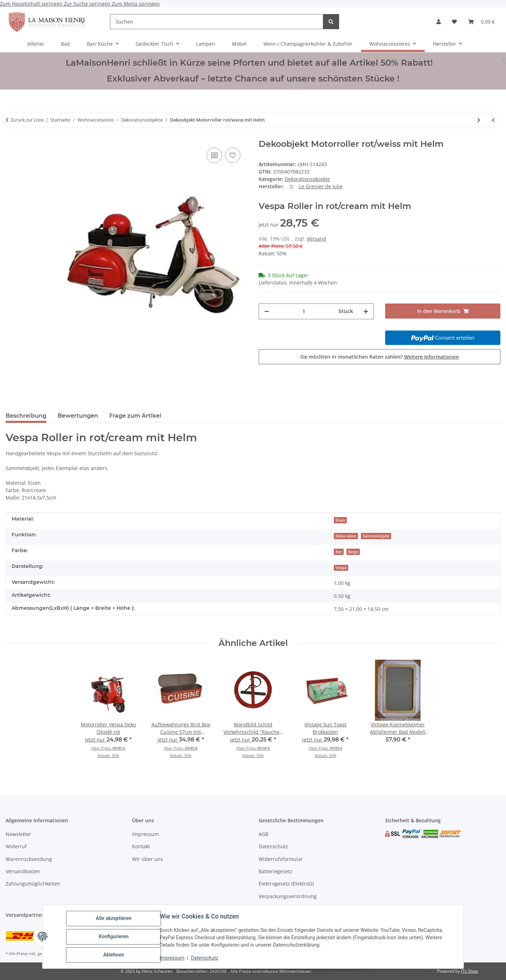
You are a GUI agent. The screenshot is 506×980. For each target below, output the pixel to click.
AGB (264, 834)
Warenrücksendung (29, 859)
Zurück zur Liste (27, 120)
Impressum (172, 958)
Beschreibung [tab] (26, 416)
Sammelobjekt (376, 536)
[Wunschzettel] (454, 22)
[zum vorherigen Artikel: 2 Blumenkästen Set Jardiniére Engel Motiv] (493, 120)
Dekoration (346, 536)
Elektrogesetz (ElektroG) (286, 884)
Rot (339, 552)
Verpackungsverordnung (288, 896)
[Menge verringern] (267, 311)
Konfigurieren (114, 937)
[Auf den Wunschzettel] (233, 155)
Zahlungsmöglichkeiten (33, 884)
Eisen (340, 520)
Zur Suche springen (88, 4)
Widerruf (16, 846)
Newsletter (18, 834)
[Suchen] (217, 22)
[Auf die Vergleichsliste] (214, 155)
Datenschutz (205, 958)
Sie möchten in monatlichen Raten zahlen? (380, 357)
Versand (316, 239)
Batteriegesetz (275, 871)
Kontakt (141, 846)
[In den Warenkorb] (443, 311)
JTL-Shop (469, 971)
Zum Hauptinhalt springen (32, 4)
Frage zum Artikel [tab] (135, 416)
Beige (353, 552)
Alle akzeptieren (114, 919)
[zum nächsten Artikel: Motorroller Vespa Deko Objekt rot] (479, 120)
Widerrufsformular (281, 859)
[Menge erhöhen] (366, 311)
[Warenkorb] (481, 22)
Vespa (341, 568)
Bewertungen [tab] (78, 416)
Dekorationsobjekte (307, 179)
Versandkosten (23, 871)
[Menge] (304, 311)
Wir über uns (148, 859)
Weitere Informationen (432, 357)
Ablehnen (114, 955)
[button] (439, 22)
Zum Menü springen (136, 4)
